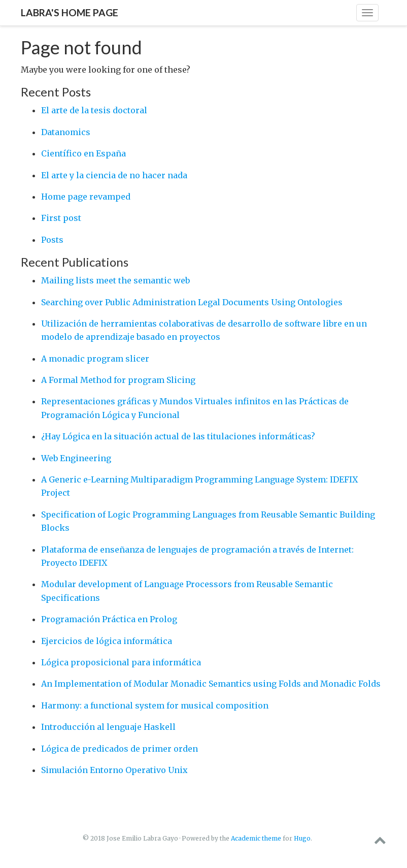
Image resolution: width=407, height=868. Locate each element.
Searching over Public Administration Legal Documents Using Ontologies (192, 302)
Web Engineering (76, 458)
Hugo (302, 838)
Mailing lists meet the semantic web (115, 280)
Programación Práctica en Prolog (109, 619)
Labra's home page (70, 12)
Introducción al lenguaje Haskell (108, 727)
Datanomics (66, 132)
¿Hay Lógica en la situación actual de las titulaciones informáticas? (178, 436)
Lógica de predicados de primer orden (120, 749)
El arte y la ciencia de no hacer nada (114, 175)
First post (61, 218)
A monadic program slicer (95, 359)
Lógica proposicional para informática (121, 662)
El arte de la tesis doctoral (94, 110)
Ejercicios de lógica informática (107, 641)
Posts (52, 240)
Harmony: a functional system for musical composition (155, 705)
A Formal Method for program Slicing (118, 380)
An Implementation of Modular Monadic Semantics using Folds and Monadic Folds (211, 684)
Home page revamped (86, 197)
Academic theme (256, 838)
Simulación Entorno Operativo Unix (114, 770)
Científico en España (83, 153)
